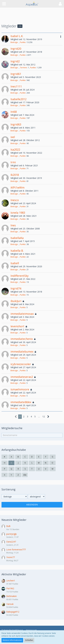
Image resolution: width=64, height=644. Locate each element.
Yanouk (10, 604)
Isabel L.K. (17, 36)
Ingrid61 (16, 74)
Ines (13, 225)
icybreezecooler (21, 364)
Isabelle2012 (18, 99)
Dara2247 (11, 542)
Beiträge (14, 42)
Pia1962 (10, 588)
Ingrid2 (15, 61)
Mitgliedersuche (12, 428)
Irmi (13, 162)
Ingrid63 (16, 124)
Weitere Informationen (12, 640)
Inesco (15, 200)
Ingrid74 (16, 288)
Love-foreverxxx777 (16, 550)
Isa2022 (15, 149)
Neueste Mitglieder (14, 520)
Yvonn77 (11, 557)
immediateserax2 (22, 377)
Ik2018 (15, 175)
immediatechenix (22, 339)
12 (44, 416)
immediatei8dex (21, 402)
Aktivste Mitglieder (14, 574)
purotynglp (11, 534)
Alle (25, 475)
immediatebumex (22, 352)
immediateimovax (22, 314)
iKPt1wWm (18, 187)
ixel (13, 137)
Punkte (23, 42)
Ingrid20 (16, 49)
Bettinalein (11, 596)
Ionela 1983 (18, 213)
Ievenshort (17, 326)
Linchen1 (11, 581)
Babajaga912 (13, 612)
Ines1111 (16, 86)
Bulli (8, 526)
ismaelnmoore (20, 389)
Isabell (15, 263)
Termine (23, 68)
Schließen (29, 640)
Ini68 (14, 112)
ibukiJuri (16, 301)
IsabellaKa (17, 238)
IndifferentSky (20, 276)
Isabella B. (17, 251)
